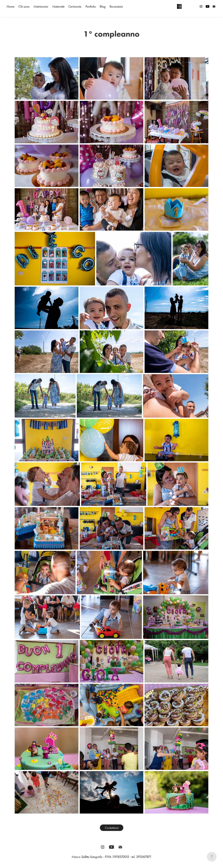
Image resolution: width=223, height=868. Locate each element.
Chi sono (24, 6)
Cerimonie (75, 6)
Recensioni (116, 6)
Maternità (58, 6)
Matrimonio (41, 6)
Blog (103, 6)
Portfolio (91, 6)
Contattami (112, 828)
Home (10, 6)
